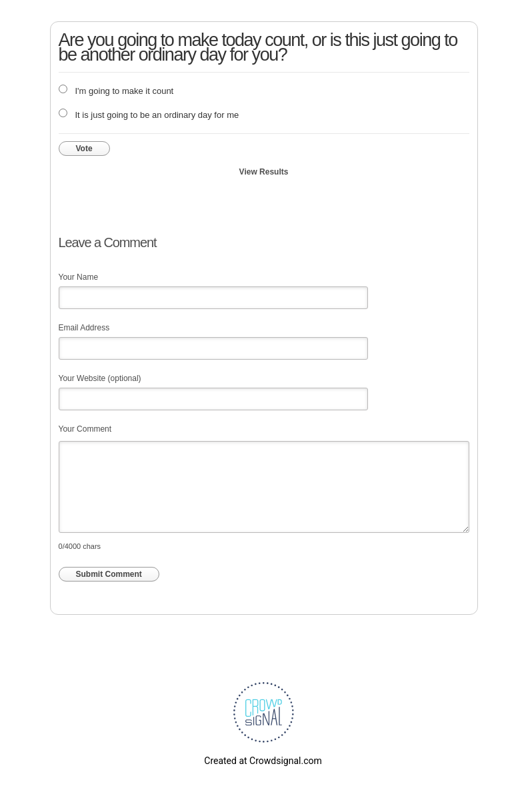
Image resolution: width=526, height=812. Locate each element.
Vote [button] (84, 149)
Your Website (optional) (100, 378)
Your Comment (85, 429)
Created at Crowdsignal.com (263, 761)
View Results (264, 172)
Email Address (84, 328)
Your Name (79, 277)
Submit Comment (109, 574)
